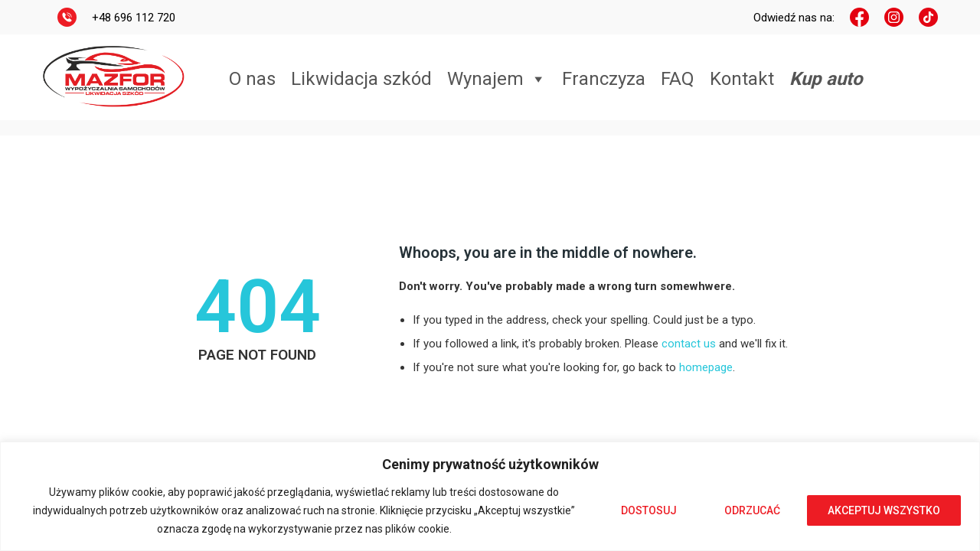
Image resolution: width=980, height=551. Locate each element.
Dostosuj (649, 510)
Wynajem (497, 79)
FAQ (678, 79)
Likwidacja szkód (361, 79)
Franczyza (604, 79)
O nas (252, 79)
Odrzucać (752, 510)
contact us (689, 344)
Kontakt (742, 79)
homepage (706, 367)
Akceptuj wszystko (884, 510)
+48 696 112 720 (134, 18)
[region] (490, 496)
